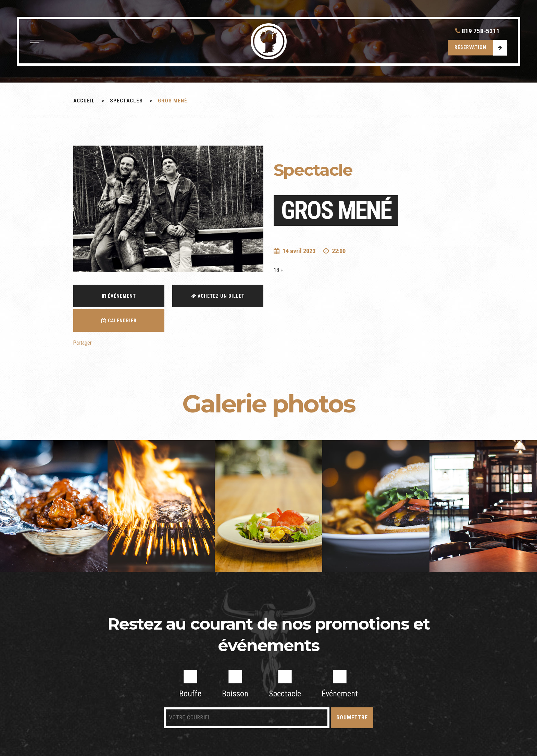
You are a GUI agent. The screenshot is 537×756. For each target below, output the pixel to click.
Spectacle (285, 684)
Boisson (235, 684)
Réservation (470, 48)
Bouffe (190, 684)
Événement (119, 296)
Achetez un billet (218, 296)
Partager (83, 343)
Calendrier (119, 321)
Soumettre (346, 718)
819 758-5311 (477, 32)
